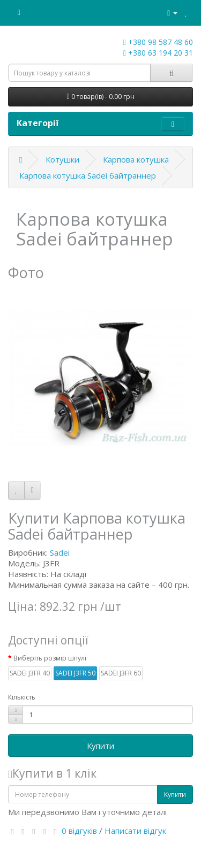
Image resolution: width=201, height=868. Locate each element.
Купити (100, 746)
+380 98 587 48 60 (158, 42)
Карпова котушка (136, 159)
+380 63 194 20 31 (158, 53)
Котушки (62, 159)
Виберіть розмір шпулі (50, 658)
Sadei (60, 552)
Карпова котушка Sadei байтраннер (88, 175)
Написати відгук (135, 831)
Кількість (22, 697)
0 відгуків (79, 831)
